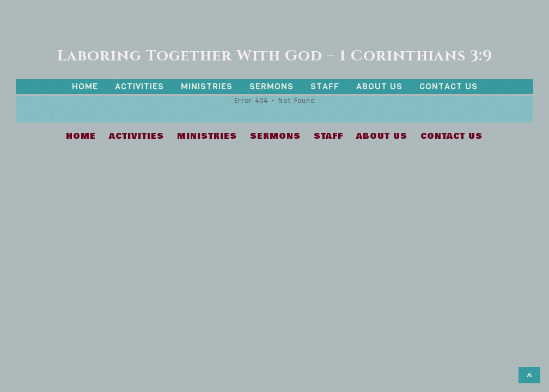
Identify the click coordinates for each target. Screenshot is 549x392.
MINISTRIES (207, 86)
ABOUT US (379, 86)
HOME (85, 86)
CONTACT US (449, 86)
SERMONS (272, 86)
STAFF (325, 86)
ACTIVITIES (139, 86)
